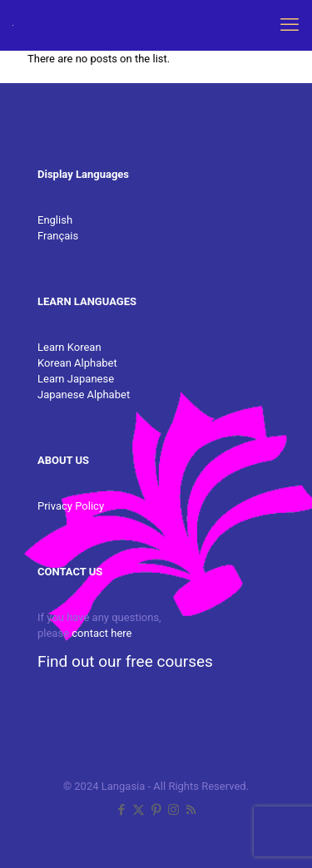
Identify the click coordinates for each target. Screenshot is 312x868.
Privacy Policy (71, 506)
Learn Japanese (76, 379)
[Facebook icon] (121, 810)
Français (58, 236)
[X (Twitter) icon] (139, 810)
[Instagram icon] (173, 810)
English (55, 220)
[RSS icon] (191, 810)
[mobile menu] (290, 25)
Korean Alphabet (77, 363)
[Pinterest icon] (156, 810)
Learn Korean (69, 347)
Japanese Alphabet (84, 395)
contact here (102, 633)
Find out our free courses (125, 661)
